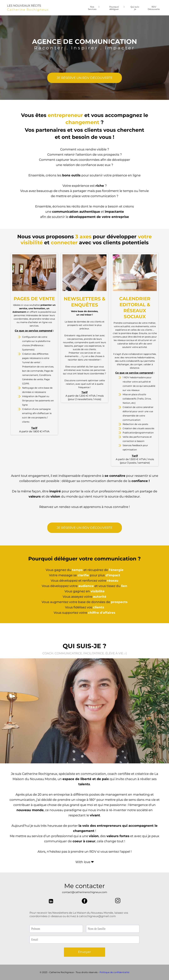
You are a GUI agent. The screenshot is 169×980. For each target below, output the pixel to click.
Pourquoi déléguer (117, 8)
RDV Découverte (154, 8)
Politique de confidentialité (114, 972)
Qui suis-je (135, 8)
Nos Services (94, 8)
